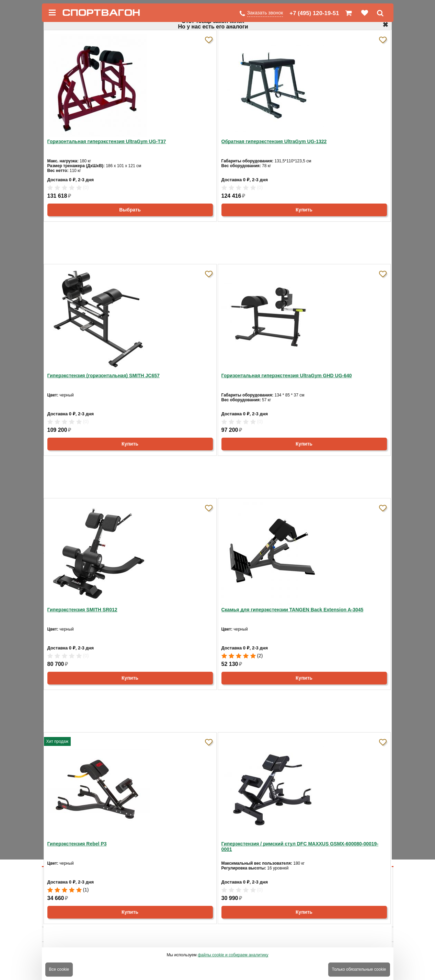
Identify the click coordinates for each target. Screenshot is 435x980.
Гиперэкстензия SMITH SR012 (82, 610)
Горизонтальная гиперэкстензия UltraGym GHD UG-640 (287, 376)
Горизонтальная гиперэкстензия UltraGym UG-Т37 (107, 141)
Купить (304, 210)
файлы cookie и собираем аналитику (233, 955)
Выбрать (130, 210)
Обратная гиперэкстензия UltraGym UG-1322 (274, 141)
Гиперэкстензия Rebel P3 (77, 844)
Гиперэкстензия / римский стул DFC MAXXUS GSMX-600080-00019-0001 (300, 846)
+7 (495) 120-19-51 (314, 13)
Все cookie (59, 969)
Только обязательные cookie (359, 969)
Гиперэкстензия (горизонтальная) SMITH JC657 (104, 376)
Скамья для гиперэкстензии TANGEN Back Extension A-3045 (293, 610)
